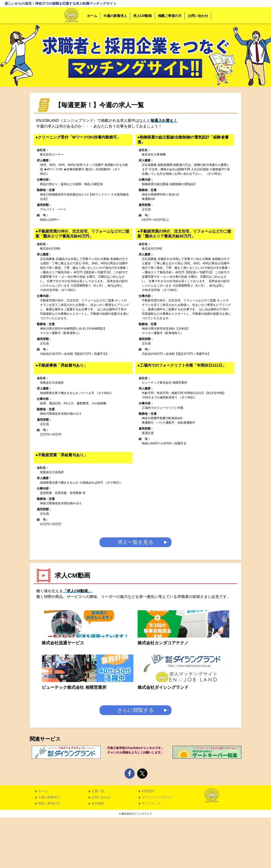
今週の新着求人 (115, 16)
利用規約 (148, 841)
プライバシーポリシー (158, 848)
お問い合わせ (198, 16)
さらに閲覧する (136, 760)
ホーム (92, 16)
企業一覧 (98, 841)
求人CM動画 (143, 16)
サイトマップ (151, 854)
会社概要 (98, 854)
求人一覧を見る (135, 544)
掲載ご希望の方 (170, 16)
